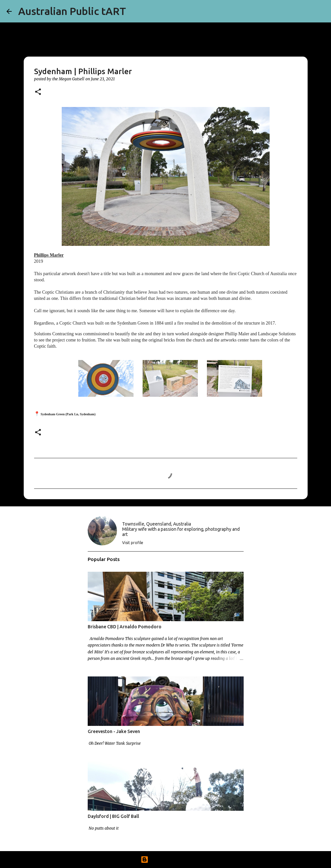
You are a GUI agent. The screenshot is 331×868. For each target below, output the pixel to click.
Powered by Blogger (166, 860)
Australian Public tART (72, 11)
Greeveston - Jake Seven (114, 731)
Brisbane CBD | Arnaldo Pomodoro (125, 627)
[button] (38, 92)
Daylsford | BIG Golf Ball (113, 816)
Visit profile (133, 543)
